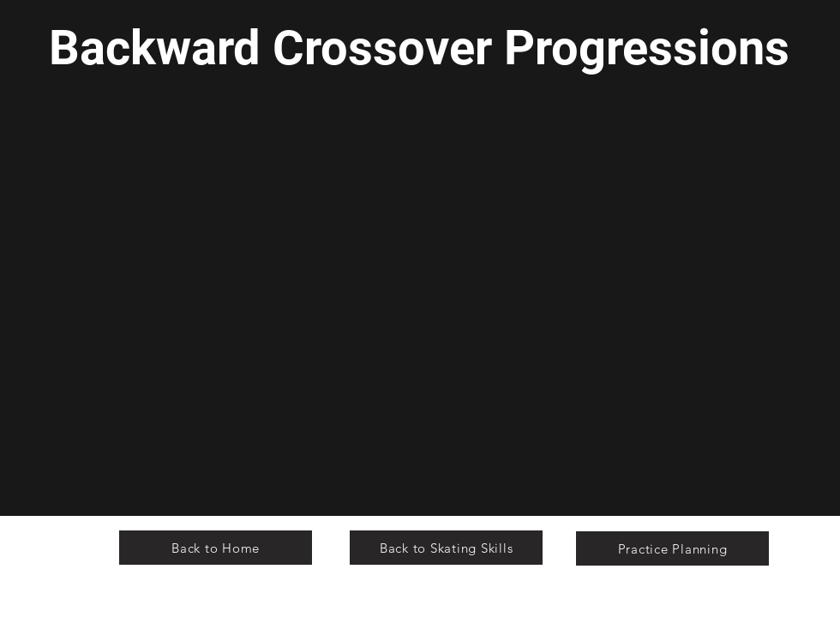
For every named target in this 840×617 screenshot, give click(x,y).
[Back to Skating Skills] (446, 548)
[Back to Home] (216, 548)
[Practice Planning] (672, 548)
